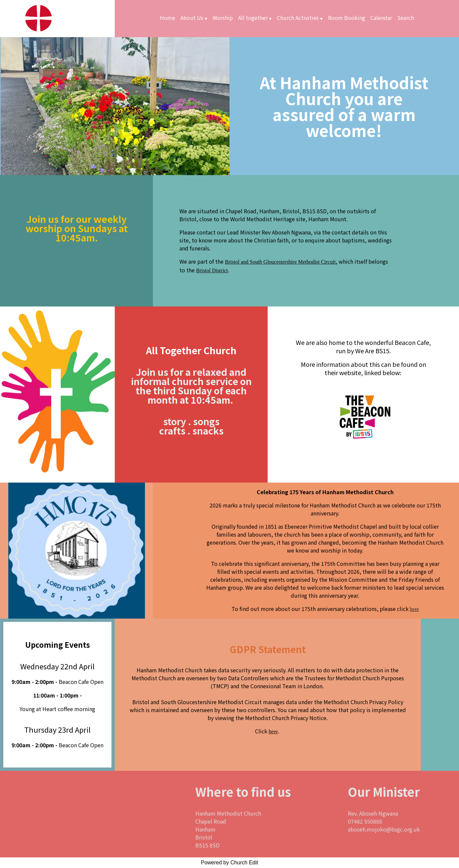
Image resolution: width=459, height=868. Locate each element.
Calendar (381, 18)
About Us (192, 18)
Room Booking (347, 18)
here (415, 609)
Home (167, 18)
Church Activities (298, 18)
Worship (223, 18)
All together (253, 18)
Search (406, 18)
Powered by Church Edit (230, 863)
